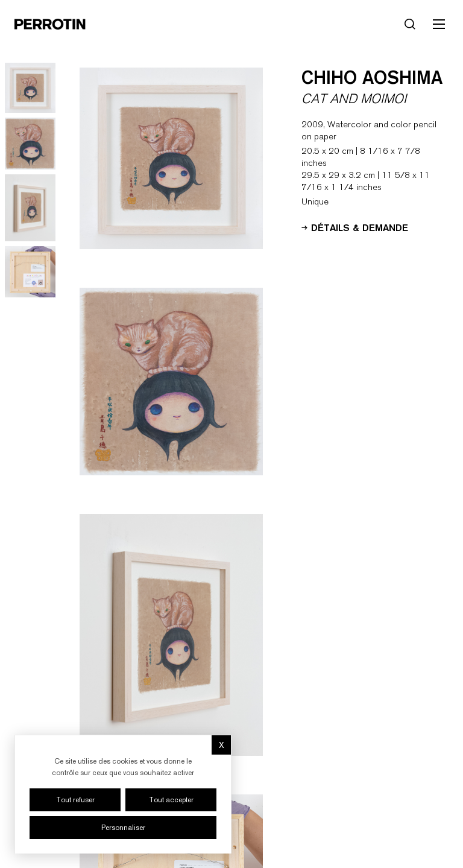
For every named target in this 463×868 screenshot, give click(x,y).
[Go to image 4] (30, 272)
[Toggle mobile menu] (439, 24)
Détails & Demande (355, 227)
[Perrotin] (50, 24)
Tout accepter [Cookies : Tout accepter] (171, 800)
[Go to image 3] (30, 208)
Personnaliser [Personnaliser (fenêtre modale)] (123, 828)
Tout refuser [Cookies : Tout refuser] (75, 800)
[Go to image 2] (30, 144)
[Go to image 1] (30, 88)
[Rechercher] (410, 24)
